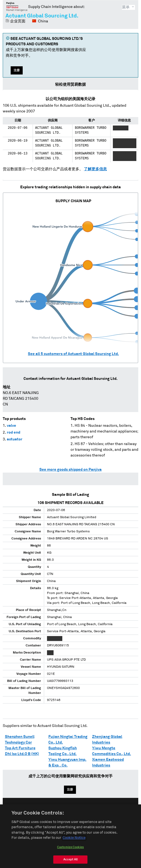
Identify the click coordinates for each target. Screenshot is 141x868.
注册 (17, 70)
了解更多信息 (95, 169)
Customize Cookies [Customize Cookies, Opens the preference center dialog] (70, 850)
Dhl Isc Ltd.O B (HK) (22, 754)
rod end (14, 432)
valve (11, 426)
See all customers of (73, 354)
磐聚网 (17, 7)
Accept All (70, 862)
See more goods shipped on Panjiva (70, 470)
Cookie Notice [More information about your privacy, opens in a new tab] (74, 841)
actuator (15, 439)
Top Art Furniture (20, 748)
